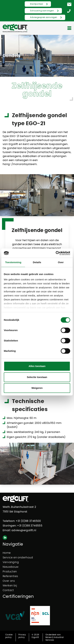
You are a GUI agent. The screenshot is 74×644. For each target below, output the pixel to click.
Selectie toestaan (37, 377)
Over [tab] (61, 262)
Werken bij (10, 586)
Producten (10, 572)
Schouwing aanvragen (42, 11)
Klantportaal (37, 4)
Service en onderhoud (18, 558)
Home (7, 553)
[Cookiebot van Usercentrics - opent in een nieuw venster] (56, 253)
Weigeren (37, 388)
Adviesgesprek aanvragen (44, 17)
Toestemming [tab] (13, 262)
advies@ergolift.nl (24, 530)
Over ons (9, 581)
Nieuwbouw (11, 567)
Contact (8, 590)
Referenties (10, 576)
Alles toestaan (37, 366)
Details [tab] (37, 262)
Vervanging (11, 562)
